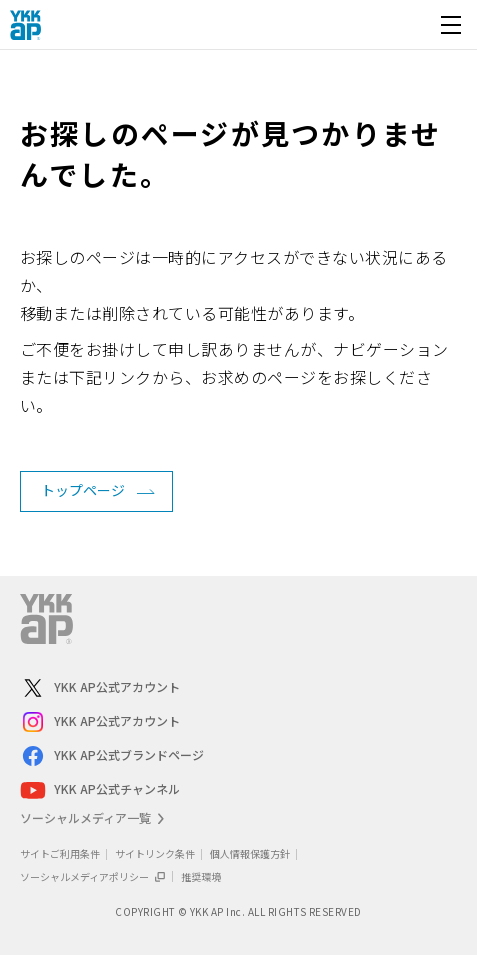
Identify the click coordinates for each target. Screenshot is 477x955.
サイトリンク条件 (155, 853)
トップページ (83, 490)
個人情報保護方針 (250, 853)
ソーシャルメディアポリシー (93, 876)
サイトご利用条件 (60, 853)
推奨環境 (201, 876)
